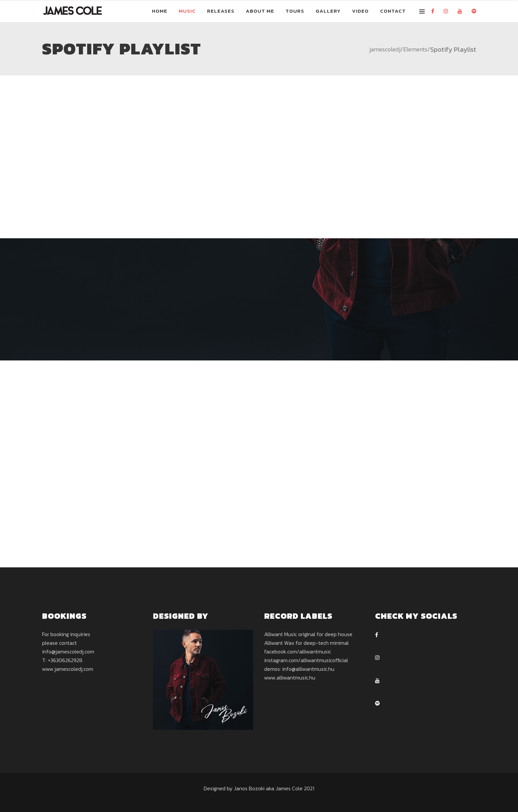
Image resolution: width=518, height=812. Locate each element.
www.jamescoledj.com (68, 669)
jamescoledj (385, 49)
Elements (415, 49)
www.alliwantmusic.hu (290, 678)
